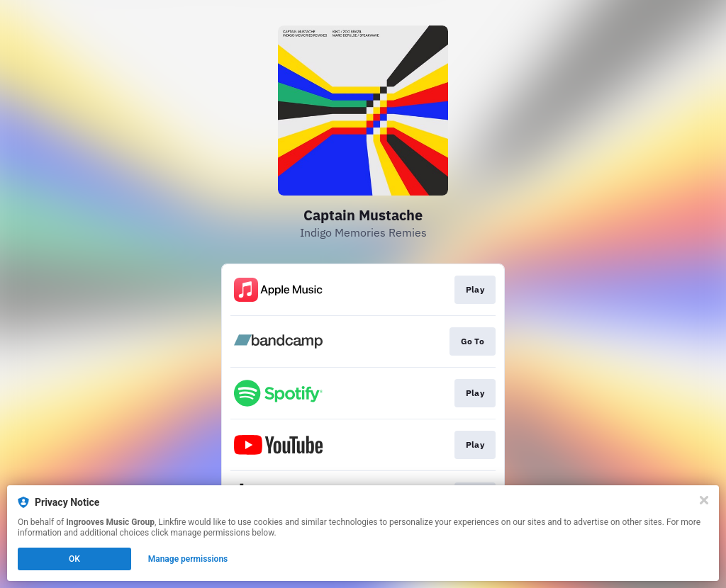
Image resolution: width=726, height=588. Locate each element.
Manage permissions (188, 559)
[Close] (704, 500)
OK (74, 559)
